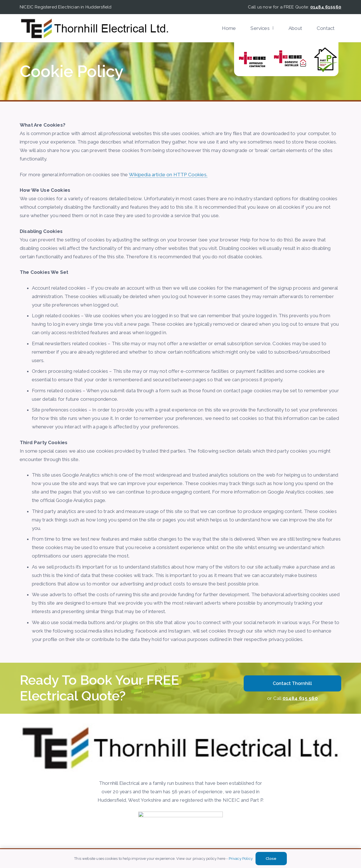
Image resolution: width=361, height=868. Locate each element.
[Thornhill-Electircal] (95, 28)
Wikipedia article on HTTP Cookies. (168, 175)
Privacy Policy (241, 859)
